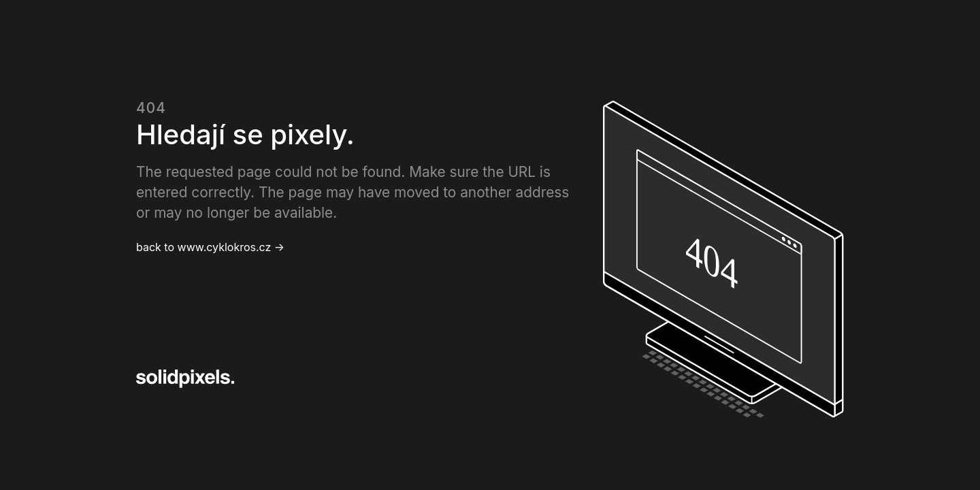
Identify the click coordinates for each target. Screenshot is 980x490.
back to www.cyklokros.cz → (210, 247)
